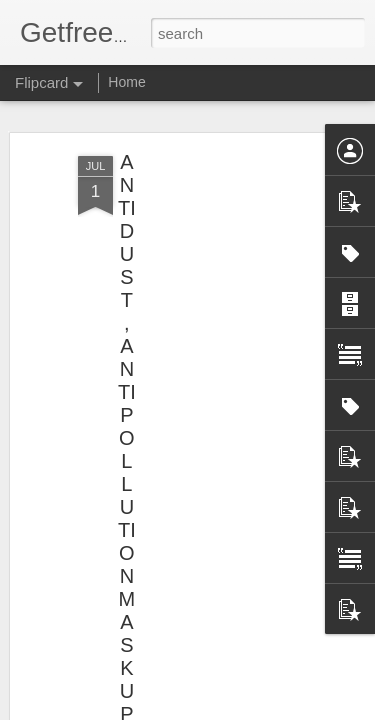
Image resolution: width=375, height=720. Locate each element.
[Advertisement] (203, 291)
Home (126, 82)
